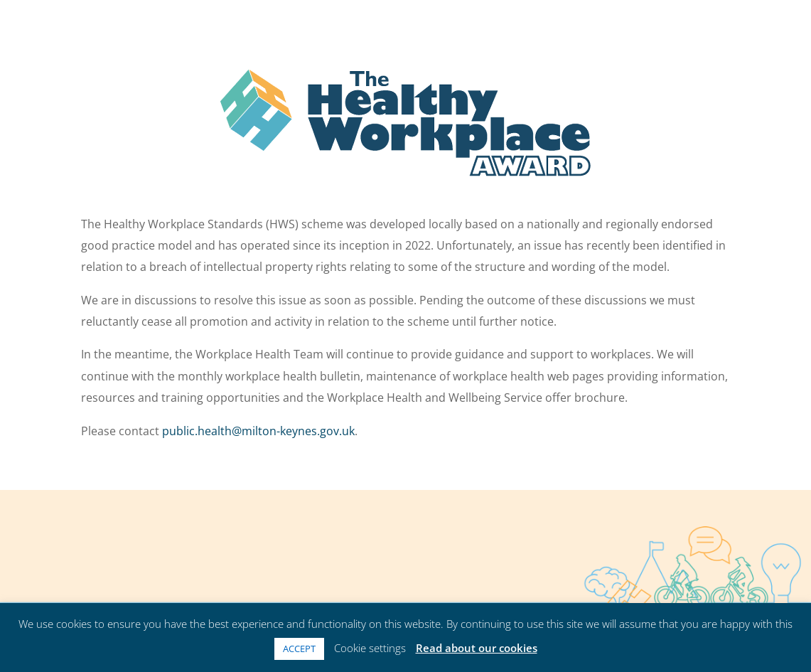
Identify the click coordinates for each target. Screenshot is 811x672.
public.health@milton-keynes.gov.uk (258, 431)
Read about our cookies (477, 648)
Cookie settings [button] (370, 648)
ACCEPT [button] (299, 649)
